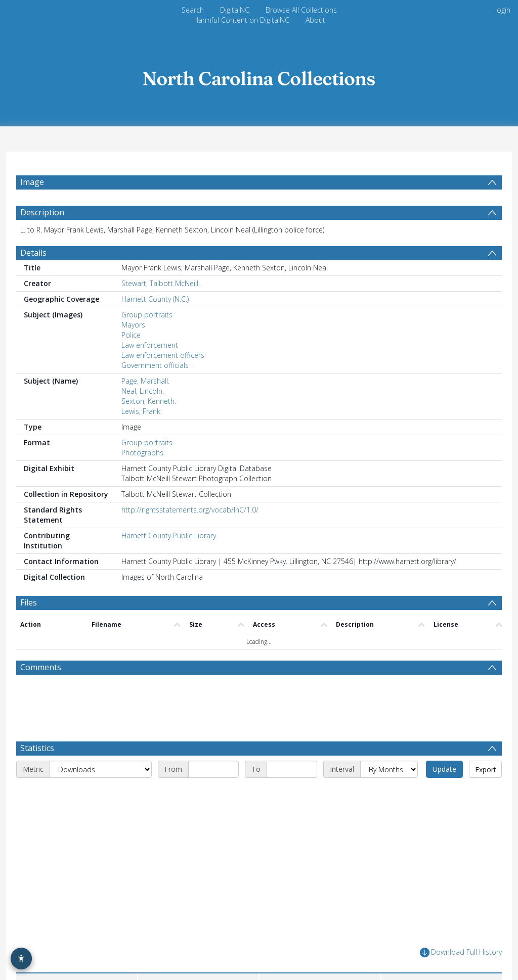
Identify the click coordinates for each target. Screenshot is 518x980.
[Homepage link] (259, 76)
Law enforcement (150, 345)
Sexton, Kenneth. (149, 401)
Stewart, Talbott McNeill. (161, 283)
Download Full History (461, 952)
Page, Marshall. (145, 381)
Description (42, 212)
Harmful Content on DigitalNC (241, 20)
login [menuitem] (503, 10)
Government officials (155, 365)
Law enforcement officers (163, 355)
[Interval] (389, 769)
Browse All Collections (301, 10)
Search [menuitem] (193, 10)
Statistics (37, 748)
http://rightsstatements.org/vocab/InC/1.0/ (190, 510)
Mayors (133, 325)
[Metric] (101, 769)
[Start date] (213, 769)
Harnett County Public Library (169, 535)
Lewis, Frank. (142, 411)
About (315, 20)
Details (33, 253)
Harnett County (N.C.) (155, 299)
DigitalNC (235, 10)
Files (29, 602)
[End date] (292, 769)
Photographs (142, 453)
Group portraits (147, 315)
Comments (41, 667)
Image (32, 182)
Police (131, 335)
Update (444, 769)
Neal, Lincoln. (143, 391)
